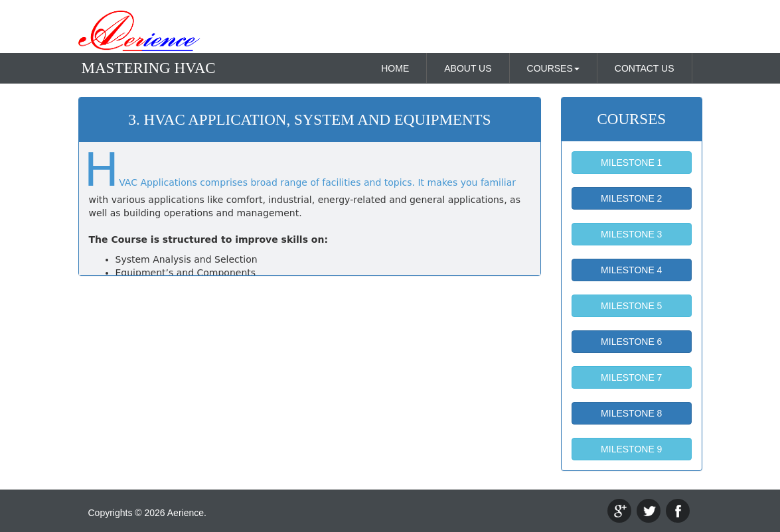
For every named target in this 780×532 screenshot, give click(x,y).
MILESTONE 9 (631, 449)
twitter (649, 511)
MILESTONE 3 (631, 234)
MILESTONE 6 (631, 342)
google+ (619, 511)
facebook (678, 511)
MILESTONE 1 (631, 163)
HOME (395, 68)
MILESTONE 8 (631, 413)
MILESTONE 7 (631, 377)
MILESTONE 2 (631, 198)
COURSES (553, 68)
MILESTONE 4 (631, 270)
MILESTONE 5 (631, 306)
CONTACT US (645, 68)
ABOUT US (468, 68)
